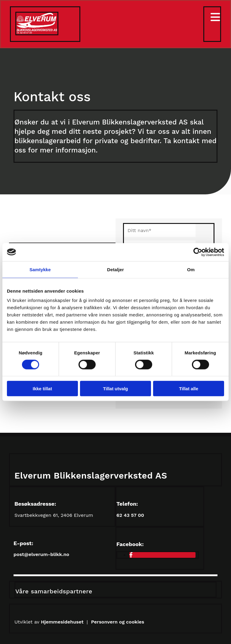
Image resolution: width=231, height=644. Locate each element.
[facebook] (131, 555)
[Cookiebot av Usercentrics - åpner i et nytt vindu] (198, 252)
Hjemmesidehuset (63, 622)
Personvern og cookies (118, 622)
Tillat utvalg (115, 389)
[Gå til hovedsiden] (37, 34)
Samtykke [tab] (40, 269)
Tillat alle (189, 389)
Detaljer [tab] (115, 269)
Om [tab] (191, 269)
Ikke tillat (42, 389)
